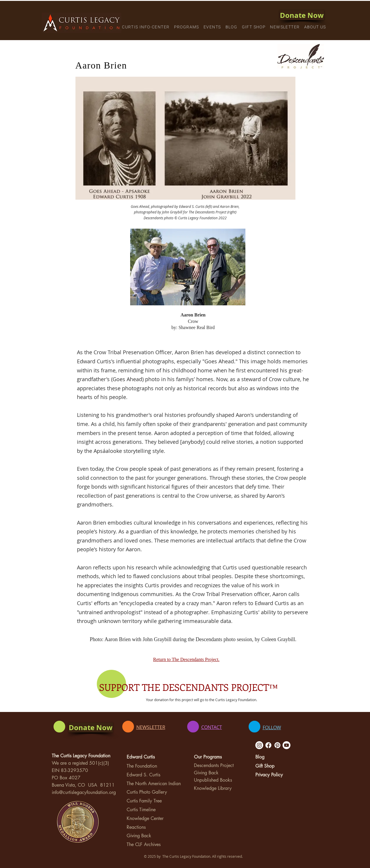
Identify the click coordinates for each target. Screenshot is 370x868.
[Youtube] (286, 745)
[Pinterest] (277, 745)
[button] (146, 27)
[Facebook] (268, 745)
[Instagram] (259, 745)
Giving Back (139, 836)
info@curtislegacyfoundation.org (84, 792)
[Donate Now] (302, 15)
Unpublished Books (213, 780)
